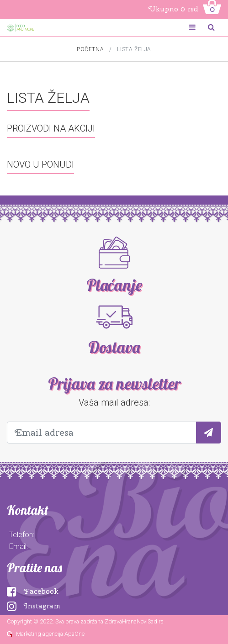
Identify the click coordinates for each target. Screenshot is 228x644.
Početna (90, 49)
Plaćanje (114, 285)
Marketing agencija (40, 634)
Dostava (114, 347)
